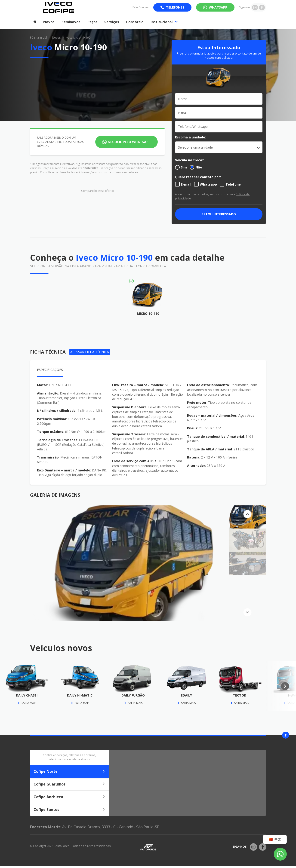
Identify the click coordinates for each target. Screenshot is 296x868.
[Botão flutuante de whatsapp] (280, 854)
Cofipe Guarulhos (69, 784)
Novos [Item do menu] (49, 22)
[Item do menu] (35, 22)
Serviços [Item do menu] (112, 22)
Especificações (50, 370)
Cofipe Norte (69, 771)
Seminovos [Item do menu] (71, 22)
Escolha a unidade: (191, 137)
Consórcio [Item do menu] (135, 22)
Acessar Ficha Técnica (90, 352)
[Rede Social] (253, 847)
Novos (56, 38)
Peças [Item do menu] (92, 22)
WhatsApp (218, 7)
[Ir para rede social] (255, 7)
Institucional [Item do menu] (164, 22)
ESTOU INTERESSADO (219, 214)
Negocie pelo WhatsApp (129, 142)
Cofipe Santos (69, 810)
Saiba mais (27, 703)
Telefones (175, 7)
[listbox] (219, 147)
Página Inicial (39, 38)
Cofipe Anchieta (69, 797)
